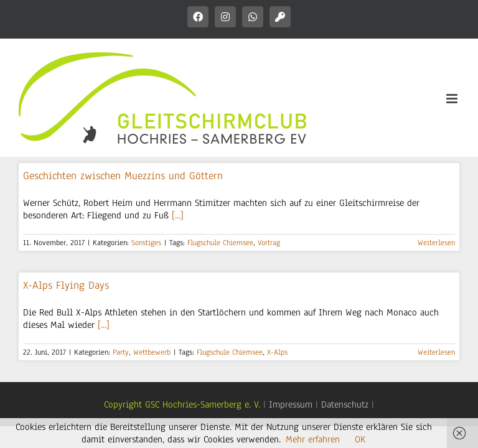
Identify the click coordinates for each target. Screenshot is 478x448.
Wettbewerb (152, 352)
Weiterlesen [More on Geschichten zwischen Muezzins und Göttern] (436, 243)
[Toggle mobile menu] (453, 99)
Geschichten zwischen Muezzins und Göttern (123, 176)
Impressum (291, 404)
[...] (178, 215)
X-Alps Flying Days (66, 285)
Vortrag (269, 243)
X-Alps (277, 352)
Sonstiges (146, 243)
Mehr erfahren (313, 439)
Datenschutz (345, 404)
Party (121, 352)
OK (360, 439)
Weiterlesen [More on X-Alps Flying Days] (436, 352)
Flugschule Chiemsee (220, 243)
